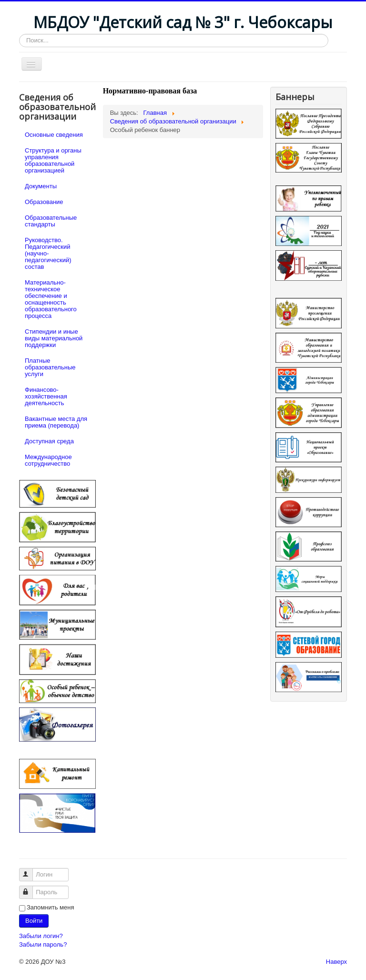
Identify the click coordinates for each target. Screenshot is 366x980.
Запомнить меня (50, 907)
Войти (34, 921)
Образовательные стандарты (51, 221)
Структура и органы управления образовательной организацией (53, 160)
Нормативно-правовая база (150, 91)
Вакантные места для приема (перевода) (56, 422)
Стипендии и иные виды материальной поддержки (54, 338)
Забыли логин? (41, 936)
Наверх (336, 962)
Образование (44, 202)
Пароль (30, 888)
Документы (41, 186)
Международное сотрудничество (48, 460)
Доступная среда (49, 441)
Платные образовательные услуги (50, 367)
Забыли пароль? (43, 944)
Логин (30, 871)
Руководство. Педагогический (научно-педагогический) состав (48, 253)
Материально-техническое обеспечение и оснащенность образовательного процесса (51, 299)
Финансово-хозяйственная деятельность (46, 396)
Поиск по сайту (19, 34)
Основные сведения (54, 135)
